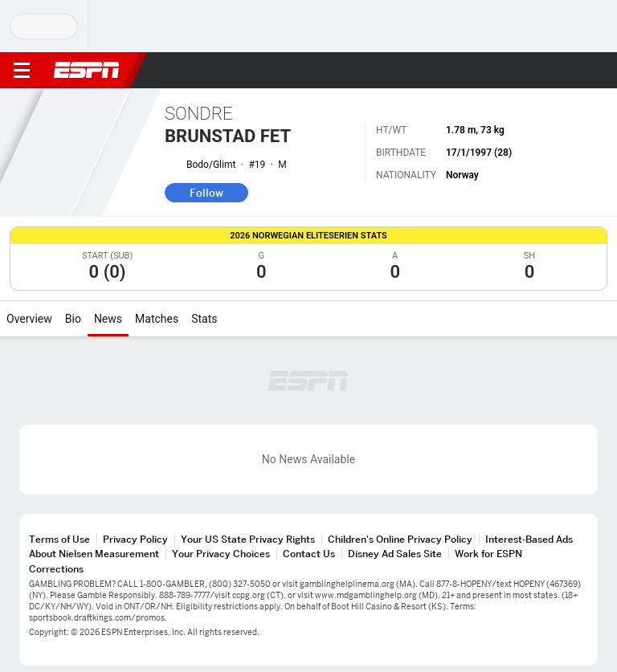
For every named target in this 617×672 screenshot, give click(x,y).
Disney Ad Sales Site (395, 554)
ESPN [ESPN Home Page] (87, 70)
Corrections (56, 569)
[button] (573, 71)
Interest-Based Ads (529, 539)
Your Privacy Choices (221, 554)
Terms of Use (59, 539)
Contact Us (309, 554)
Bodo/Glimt (211, 165)
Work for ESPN (488, 554)
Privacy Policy (135, 539)
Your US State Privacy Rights (248, 539)
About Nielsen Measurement (94, 554)
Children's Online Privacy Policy (400, 539)
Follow (206, 193)
